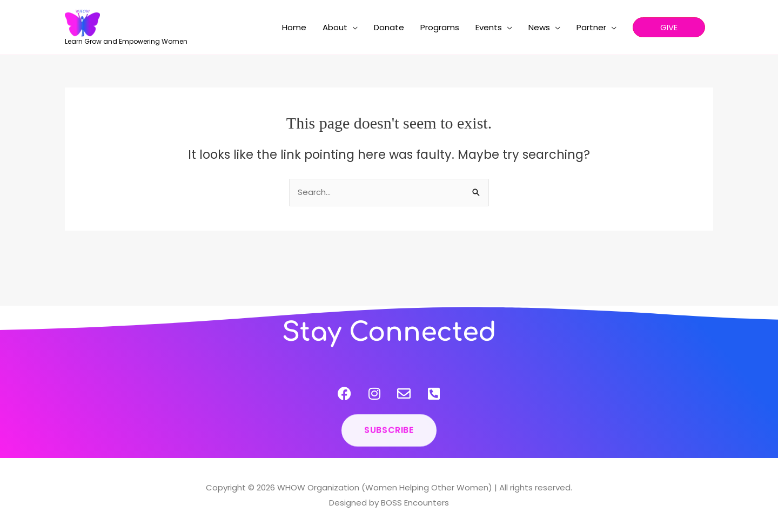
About (335, 27)
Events (489, 27)
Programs (440, 27)
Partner (591, 27)
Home (294, 27)
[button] (669, 27)
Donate (389, 27)
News (539, 27)
